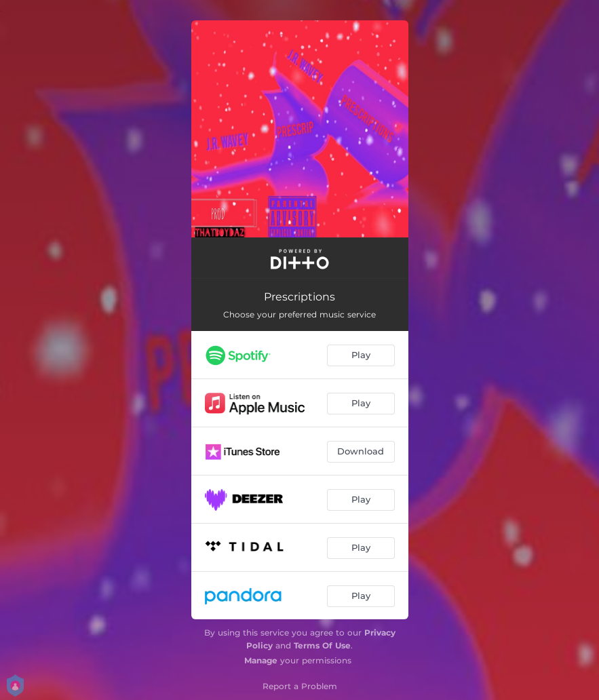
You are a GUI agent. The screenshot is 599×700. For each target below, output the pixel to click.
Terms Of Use (322, 645)
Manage (261, 660)
